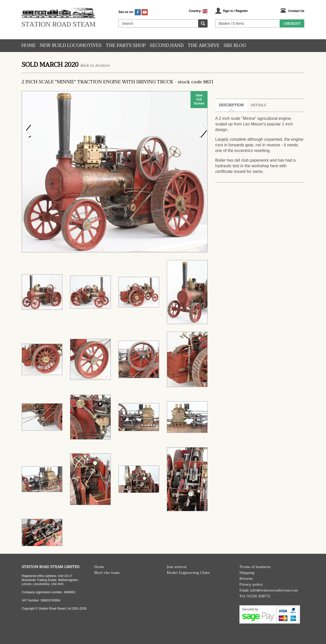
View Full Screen (199, 99)
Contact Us (296, 11)
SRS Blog (235, 46)
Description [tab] (231, 105)
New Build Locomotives (71, 46)
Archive (102, 66)
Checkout (292, 24)
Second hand (167, 46)
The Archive (204, 46)
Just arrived (176, 567)
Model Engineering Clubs (188, 573)
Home (29, 46)
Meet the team (107, 573)
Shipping (247, 573)
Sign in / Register (235, 11)
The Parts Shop (126, 46)
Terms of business (255, 567)
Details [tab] (259, 105)
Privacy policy (251, 584)
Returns (246, 579)
